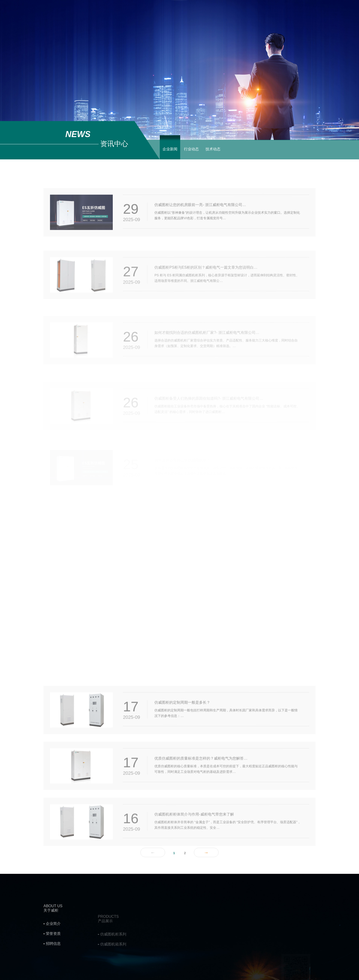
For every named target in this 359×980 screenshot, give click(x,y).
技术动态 (213, 149)
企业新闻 (170, 149)
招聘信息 (53, 976)
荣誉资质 (53, 966)
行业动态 (191, 149)
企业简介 (53, 956)
